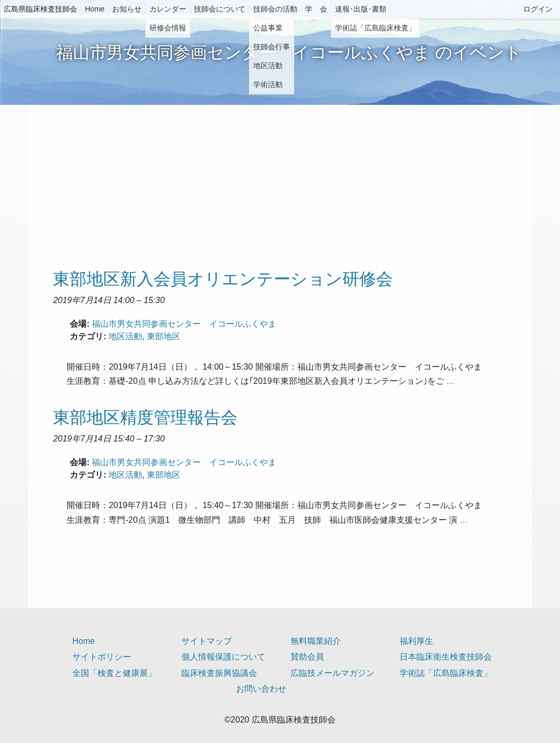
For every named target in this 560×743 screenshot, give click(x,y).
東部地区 (164, 336)
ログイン (538, 9)
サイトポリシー (102, 657)
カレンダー (168, 9)
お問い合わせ (261, 689)
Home (95, 9)
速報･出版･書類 (361, 9)
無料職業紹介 (316, 641)
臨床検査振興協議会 (219, 673)
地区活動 (125, 336)
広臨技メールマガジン (332, 673)
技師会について (220, 9)
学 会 (316, 9)
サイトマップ (207, 641)
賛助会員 (307, 657)
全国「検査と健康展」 (114, 673)
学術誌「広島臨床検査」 (446, 673)
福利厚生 (416, 641)
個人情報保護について (223, 657)
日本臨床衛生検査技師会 (446, 657)
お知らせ (127, 9)
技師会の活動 (275, 9)
